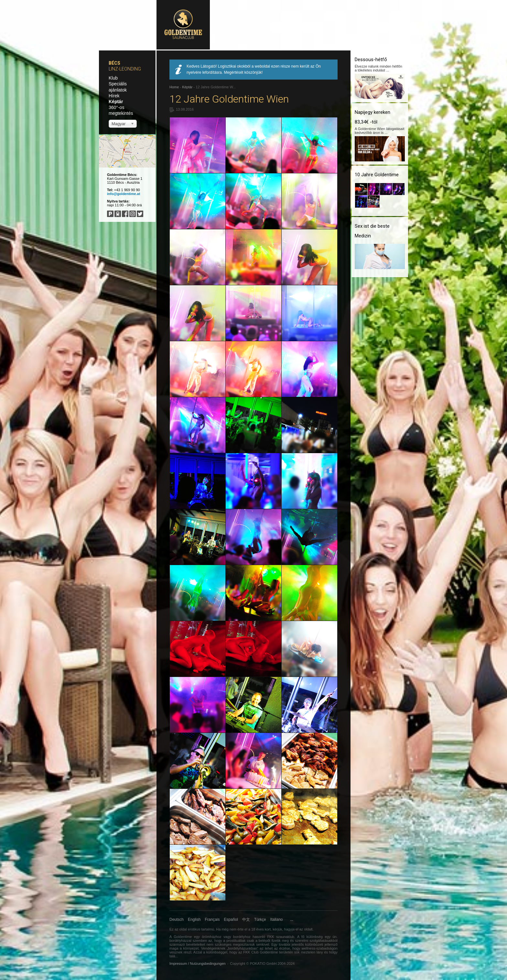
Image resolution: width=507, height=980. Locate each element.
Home (174, 87)
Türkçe (260, 920)
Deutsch (177, 920)
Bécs (114, 63)
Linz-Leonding (125, 69)
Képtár (116, 102)
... (292, 920)
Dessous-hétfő (371, 60)
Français (212, 920)
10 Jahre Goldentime (377, 175)
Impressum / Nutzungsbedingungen (198, 964)
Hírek (114, 96)
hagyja (289, 929)
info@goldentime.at (124, 194)
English (194, 920)
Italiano (277, 920)
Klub (113, 78)
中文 (246, 920)
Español (231, 920)
